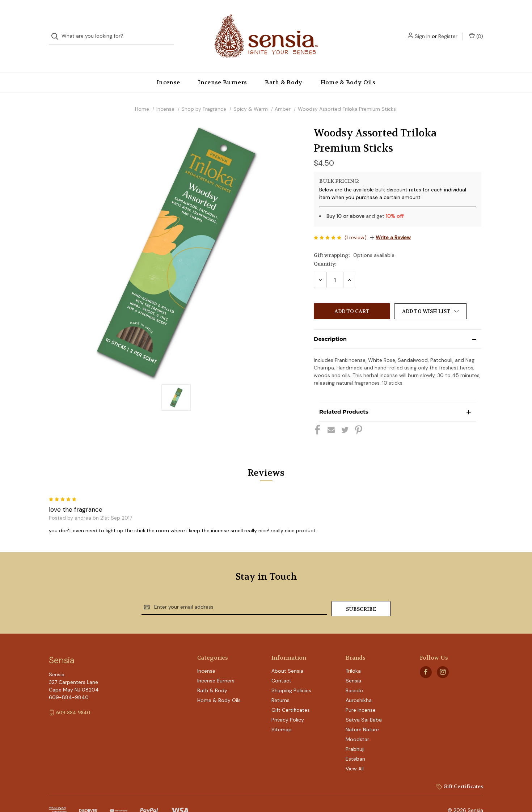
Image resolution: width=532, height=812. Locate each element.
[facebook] (426, 656)
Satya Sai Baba (364, 704)
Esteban (355, 743)
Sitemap (282, 714)
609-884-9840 (73, 697)
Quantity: (325, 249)
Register (448, 29)
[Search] (57, 29)
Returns (280, 684)
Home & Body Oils (348, 68)
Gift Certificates (291, 694)
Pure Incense (361, 694)
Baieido (354, 674)
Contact (281, 665)
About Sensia (287, 655)
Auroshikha (359, 684)
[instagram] (443, 656)
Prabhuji (355, 733)
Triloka (353, 655)
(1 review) (356, 223)
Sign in (423, 29)
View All (355, 753)
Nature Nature (362, 714)
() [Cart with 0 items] (476, 29)
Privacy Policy (288, 704)
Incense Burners (222, 68)
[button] (398, 325)
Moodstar (357, 723)
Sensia (353, 665)
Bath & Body (284, 68)
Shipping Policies (291, 674)
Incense (168, 68)
